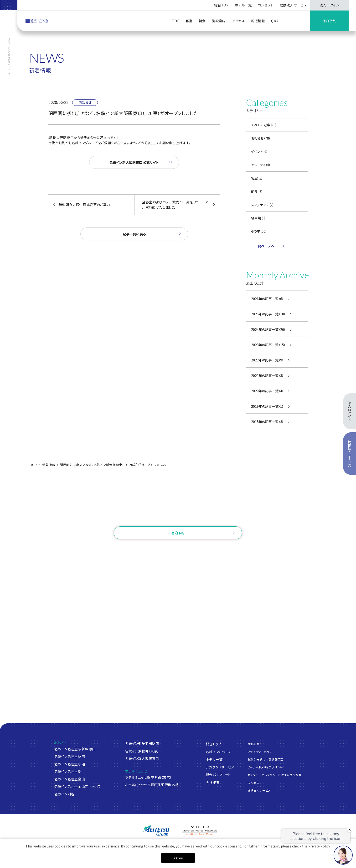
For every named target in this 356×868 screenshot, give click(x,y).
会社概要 (213, 783)
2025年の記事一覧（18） (268, 314)
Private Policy (319, 846)
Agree (178, 858)
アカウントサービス (220, 767)
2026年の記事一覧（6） (267, 299)
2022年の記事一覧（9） (267, 360)
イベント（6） (260, 151)
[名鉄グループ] (156, 830)
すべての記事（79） (264, 125)
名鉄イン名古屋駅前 (70, 756)
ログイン (150, 549)
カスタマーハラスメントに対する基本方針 (275, 775)
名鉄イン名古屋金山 (70, 779)
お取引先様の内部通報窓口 (266, 759)
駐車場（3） (259, 218)
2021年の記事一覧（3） (267, 376)
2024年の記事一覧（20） (268, 329)
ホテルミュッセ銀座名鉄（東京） (148, 777)
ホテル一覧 (214, 759)
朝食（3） (257, 191)
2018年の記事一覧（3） (267, 422)
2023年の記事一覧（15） (268, 345)
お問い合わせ (178, 519)
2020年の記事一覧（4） (267, 391)
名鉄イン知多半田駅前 (142, 743)
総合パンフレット (218, 775)
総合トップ (214, 744)
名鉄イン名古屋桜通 (70, 764)
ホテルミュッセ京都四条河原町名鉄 (152, 785)
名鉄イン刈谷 (64, 794)
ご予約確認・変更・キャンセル (115, 549)
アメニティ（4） (261, 165)
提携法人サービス (293, 5)
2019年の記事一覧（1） (267, 406)
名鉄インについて (219, 752)
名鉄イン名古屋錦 (68, 771)
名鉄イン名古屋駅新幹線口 (75, 749)
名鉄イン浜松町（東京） (142, 751)
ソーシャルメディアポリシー (265, 767)
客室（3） (257, 178)
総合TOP (221, 5)
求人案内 (254, 783)
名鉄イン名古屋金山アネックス (77, 786)
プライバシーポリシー (261, 752)
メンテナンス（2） (263, 205)
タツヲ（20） (259, 231)
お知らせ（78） (261, 138)
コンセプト (266, 5)
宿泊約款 (254, 744)
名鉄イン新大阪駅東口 (142, 758)
